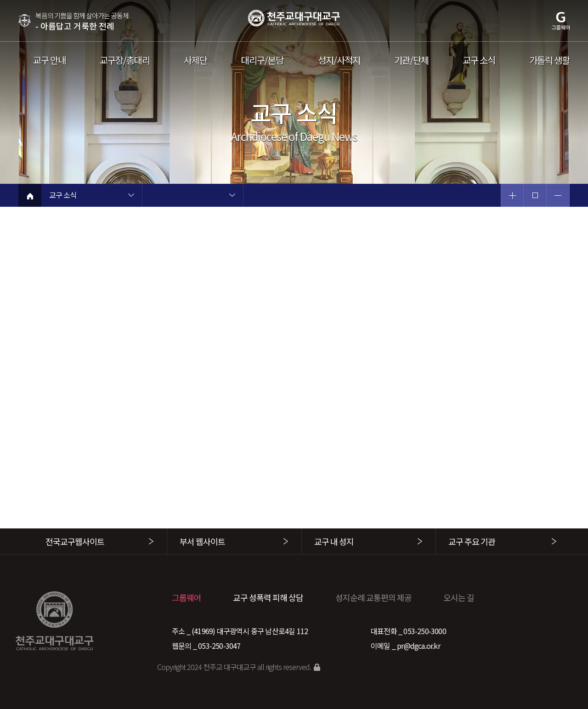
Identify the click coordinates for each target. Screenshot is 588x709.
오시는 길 (459, 597)
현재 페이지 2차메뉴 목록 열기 (232, 196)
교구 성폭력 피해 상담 (268, 597)
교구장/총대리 (125, 60)
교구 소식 (479, 60)
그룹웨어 (187, 597)
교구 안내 (49, 60)
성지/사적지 (339, 60)
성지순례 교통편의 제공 (373, 597)
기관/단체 (411, 60)
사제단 (195, 60)
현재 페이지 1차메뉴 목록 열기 (131, 196)
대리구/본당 (262, 60)
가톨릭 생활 (549, 60)
